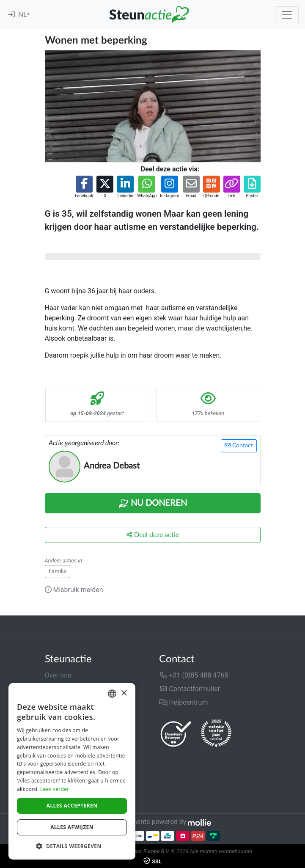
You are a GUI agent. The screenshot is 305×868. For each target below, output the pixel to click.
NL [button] (22, 15)
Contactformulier (190, 689)
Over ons (58, 675)
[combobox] (112, 694)
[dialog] (72, 771)
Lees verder (55, 789)
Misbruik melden (74, 590)
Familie (58, 571)
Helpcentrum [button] (184, 702)
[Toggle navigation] (287, 15)
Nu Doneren (153, 504)
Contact (239, 445)
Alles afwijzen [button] (72, 827)
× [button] (124, 693)
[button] (84, 187)
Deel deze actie (153, 535)
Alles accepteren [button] (72, 806)
